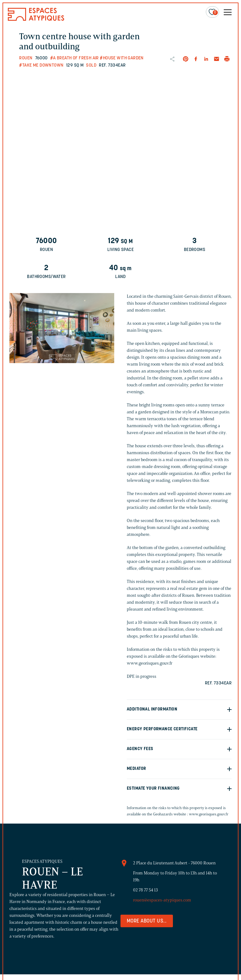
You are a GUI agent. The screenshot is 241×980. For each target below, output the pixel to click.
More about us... (147, 921)
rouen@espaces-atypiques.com (162, 900)
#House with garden (122, 58)
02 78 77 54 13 (145, 890)
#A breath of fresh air (75, 58)
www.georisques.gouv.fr (209, 814)
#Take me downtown (41, 65)
